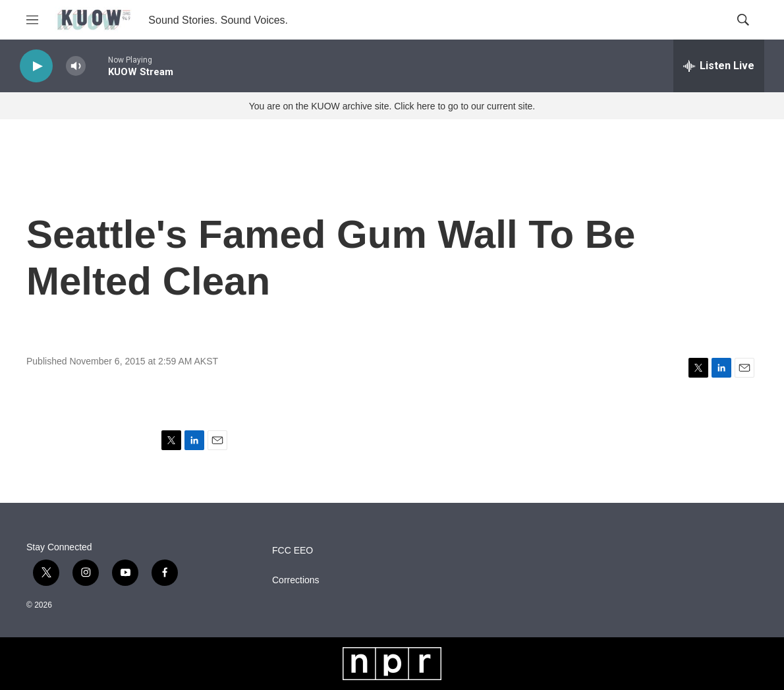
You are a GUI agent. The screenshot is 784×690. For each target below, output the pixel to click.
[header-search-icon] (743, 20)
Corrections (296, 580)
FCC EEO (293, 551)
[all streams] (719, 66)
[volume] (76, 66)
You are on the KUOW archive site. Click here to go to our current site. (392, 106)
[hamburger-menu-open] (32, 20)
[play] (36, 66)
